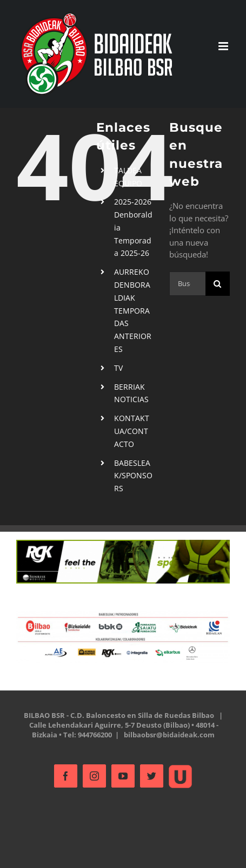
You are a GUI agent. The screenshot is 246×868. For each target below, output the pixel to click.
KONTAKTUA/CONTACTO (132, 431)
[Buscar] (218, 284)
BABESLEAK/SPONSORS (133, 476)
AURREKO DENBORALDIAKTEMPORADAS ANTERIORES (133, 310)
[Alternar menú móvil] (224, 46)
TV (118, 368)
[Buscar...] (187, 284)
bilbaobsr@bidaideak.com (169, 735)
